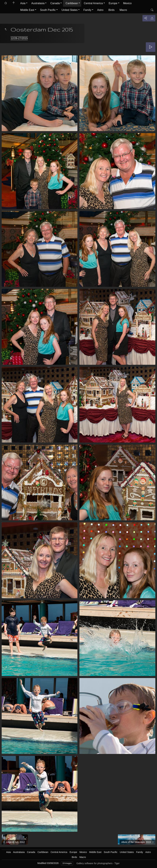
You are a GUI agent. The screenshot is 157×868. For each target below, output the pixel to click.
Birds (112, 10)
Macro (123, 10)
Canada (55, 3)
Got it (119, 859)
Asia (23, 3)
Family (87, 10)
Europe (113, 3)
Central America (93, 3)
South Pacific (48, 10)
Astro (100, 10)
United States (70, 10)
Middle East (27, 10)
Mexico (127, 3)
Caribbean (72, 3)
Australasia (38, 3)
